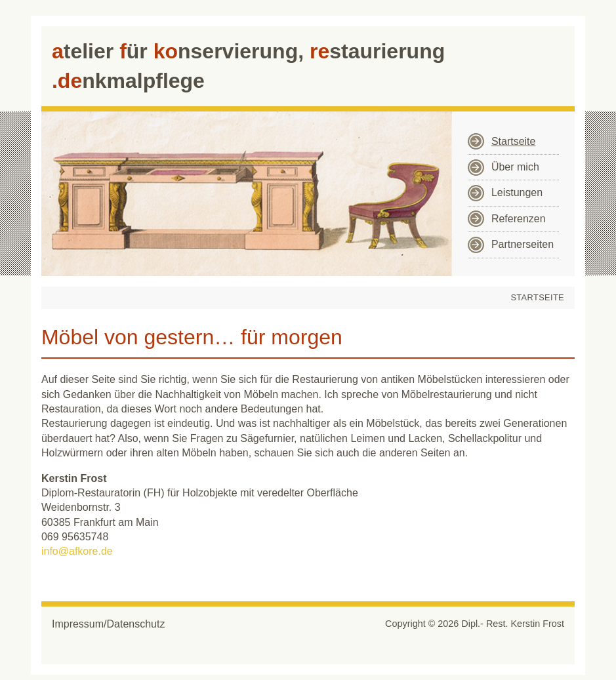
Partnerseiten (523, 244)
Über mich (515, 167)
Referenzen (519, 219)
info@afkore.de (77, 551)
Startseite (514, 141)
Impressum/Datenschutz (109, 624)
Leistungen (517, 192)
